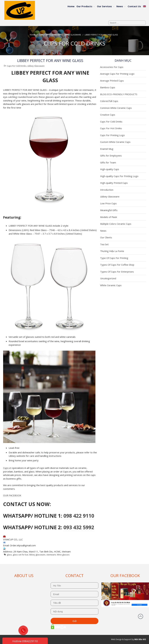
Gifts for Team (108, 162)
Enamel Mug (107, 149)
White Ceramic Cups (111, 285)
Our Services (104, 6)
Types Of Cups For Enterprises (117, 272)
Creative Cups (108, 115)
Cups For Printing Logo (112, 135)
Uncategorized (108, 278)
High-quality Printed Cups (114, 183)
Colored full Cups (109, 101)
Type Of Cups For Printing (114, 258)
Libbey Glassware (73, 35)
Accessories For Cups (112, 67)
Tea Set (104, 244)
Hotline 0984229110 (25, 641)
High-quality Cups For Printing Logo (119, 176)
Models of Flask (108, 217)
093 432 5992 (79, 527)
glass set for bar (21, 555)
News (120, 6)
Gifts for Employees (111, 156)
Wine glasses (63, 555)
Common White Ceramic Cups (116, 108)
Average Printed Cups (112, 81)
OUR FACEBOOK (12, 495)
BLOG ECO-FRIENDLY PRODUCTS (119, 94)
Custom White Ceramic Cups (115, 142)
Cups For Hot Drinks (111, 128)
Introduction (107, 190)
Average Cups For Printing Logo (117, 74)
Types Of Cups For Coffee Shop (117, 265)
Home (71, 6)
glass (9, 555)
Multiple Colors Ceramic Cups (116, 224)
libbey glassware (37, 555)
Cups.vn (7, 468)
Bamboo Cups (108, 87)
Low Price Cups (108, 203)
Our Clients (106, 237)
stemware (51, 555)
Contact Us (134, 6)
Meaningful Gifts (109, 210)
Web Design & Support (121, 639)
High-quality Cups (110, 169)
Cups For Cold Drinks (50, 35)
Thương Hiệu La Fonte (112, 251)
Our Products (84, 6)
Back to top (141, 616)
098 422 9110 (79, 516)
